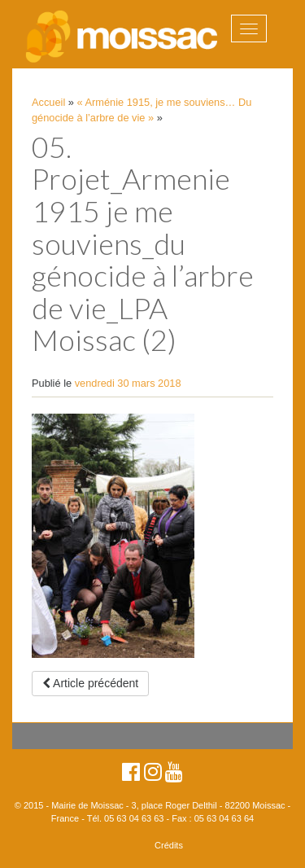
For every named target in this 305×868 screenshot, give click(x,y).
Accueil (48, 102)
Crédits (169, 845)
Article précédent (90, 683)
